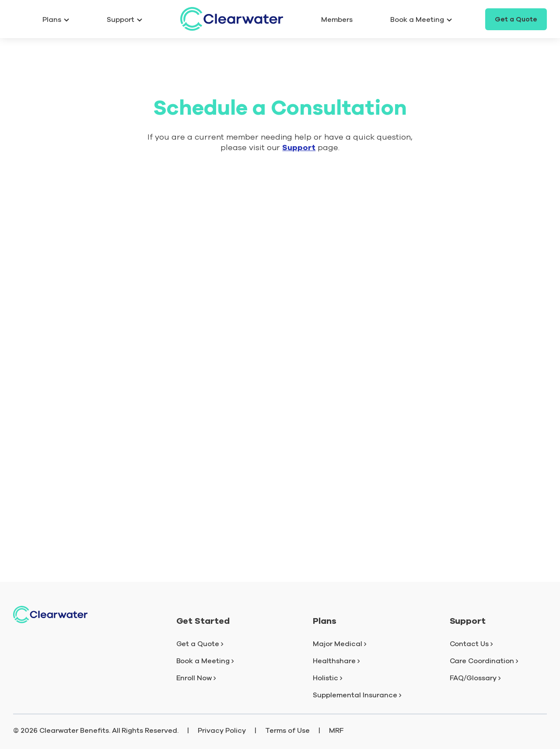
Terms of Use (287, 731)
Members (337, 20)
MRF (336, 731)
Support (124, 20)
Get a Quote (516, 19)
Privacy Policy (222, 731)
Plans (56, 20)
